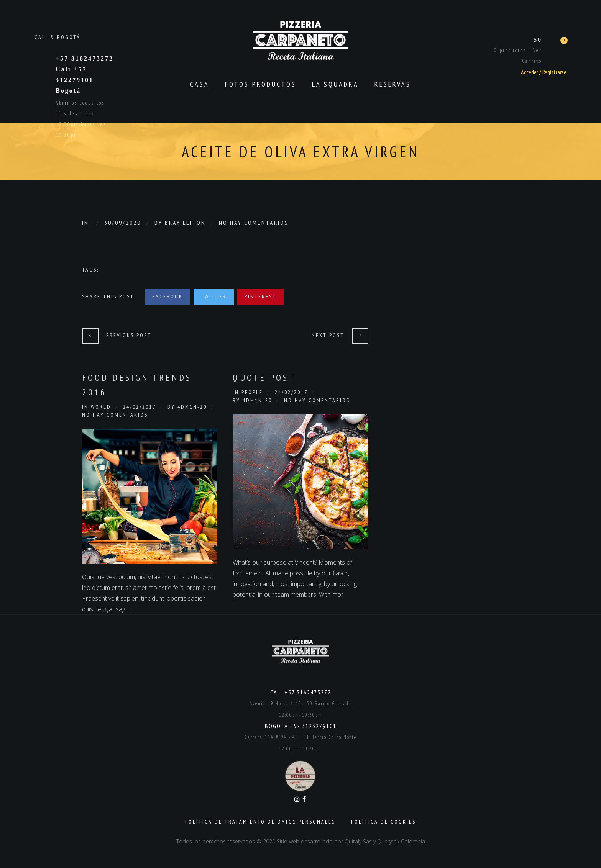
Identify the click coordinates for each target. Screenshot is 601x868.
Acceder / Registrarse (544, 72)
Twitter (214, 296)
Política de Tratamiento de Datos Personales (260, 822)
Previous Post (129, 335)
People (252, 392)
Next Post (328, 335)
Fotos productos (261, 84)
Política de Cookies (383, 822)
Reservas (393, 84)
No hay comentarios (254, 223)
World (101, 407)
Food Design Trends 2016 (137, 385)
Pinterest (260, 296)
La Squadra (335, 84)
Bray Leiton (185, 223)
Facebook (167, 296)
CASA (200, 84)
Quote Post (264, 377)
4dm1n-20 (192, 407)
